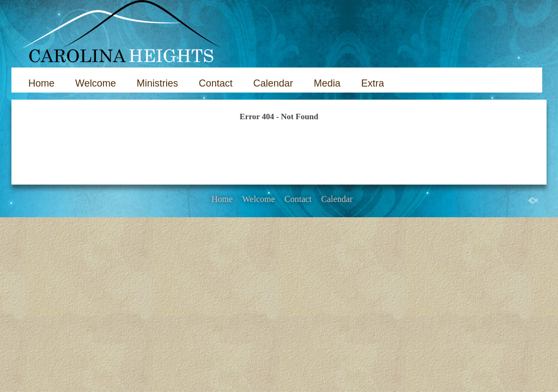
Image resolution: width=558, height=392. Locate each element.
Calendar (273, 83)
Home (41, 83)
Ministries (157, 83)
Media (327, 83)
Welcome (96, 83)
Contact (216, 83)
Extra (373, 83)
